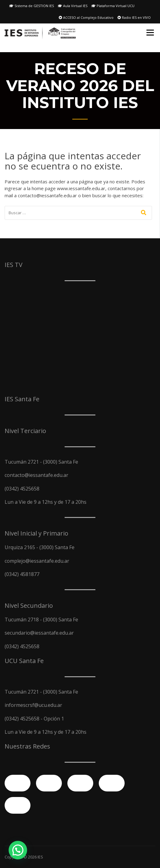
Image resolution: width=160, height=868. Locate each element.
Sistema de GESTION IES (32, 6)
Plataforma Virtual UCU (113, 6)
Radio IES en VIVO (134, 17)
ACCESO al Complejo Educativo (86, 17)
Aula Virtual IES (73, 6)
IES (40, 857)
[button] (18, 850)
